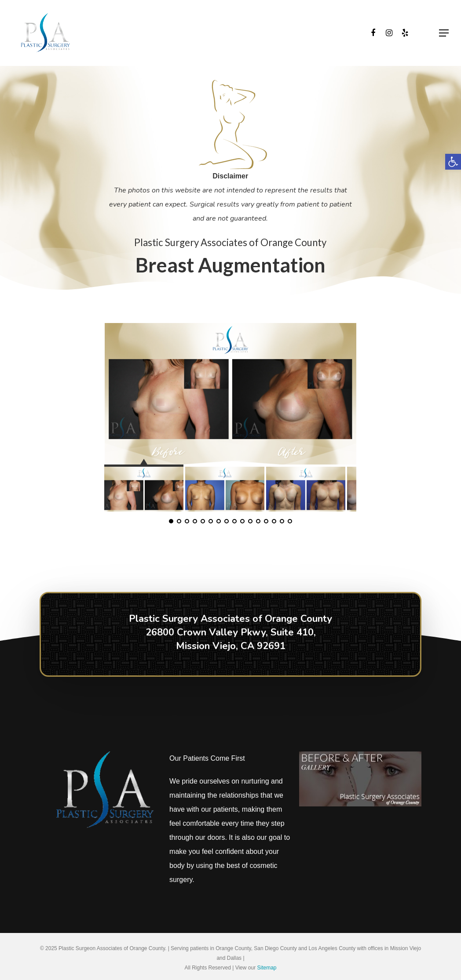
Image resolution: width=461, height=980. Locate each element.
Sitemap (267, 968)
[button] (453, 162)
